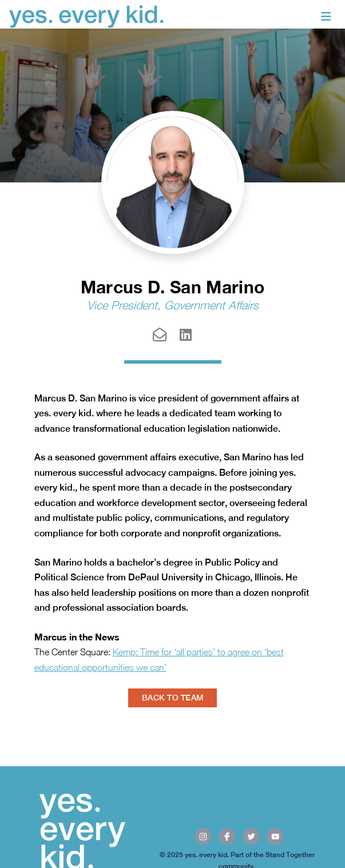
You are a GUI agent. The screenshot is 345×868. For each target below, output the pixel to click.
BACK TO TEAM (172, 698)
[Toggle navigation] (326, 17)
